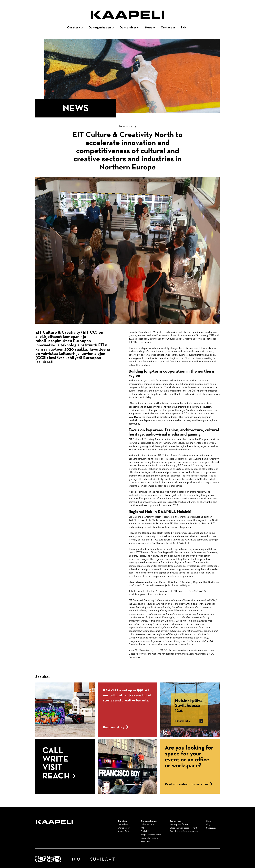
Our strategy (124, 828)
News (149, 28)
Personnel (145, 842)
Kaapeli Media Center (151, 835)
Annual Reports (125, 831)
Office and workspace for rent (183, 828)
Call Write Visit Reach (59, 763)
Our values (123, 825)
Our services (128, 28)
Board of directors (149, 838)
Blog (208, 825)
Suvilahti (145, 831)
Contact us (168, 28)
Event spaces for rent (179, 825)
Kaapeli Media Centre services (183, 831)
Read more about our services (189, 784)
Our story (74, 28)
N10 (143, 828)
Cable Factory (147, 825)
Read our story (116, 727)
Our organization (100, 28)
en (183, 28)
